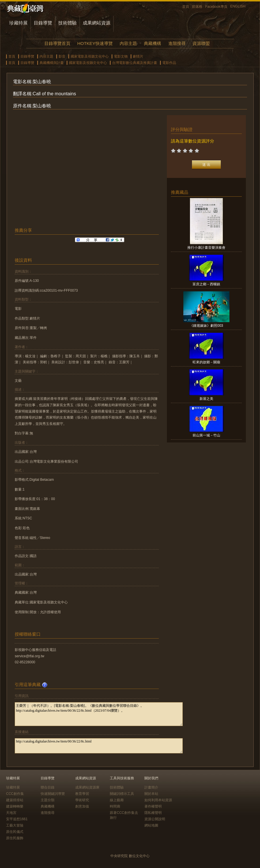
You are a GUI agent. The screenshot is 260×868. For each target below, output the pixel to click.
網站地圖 (151, 825)
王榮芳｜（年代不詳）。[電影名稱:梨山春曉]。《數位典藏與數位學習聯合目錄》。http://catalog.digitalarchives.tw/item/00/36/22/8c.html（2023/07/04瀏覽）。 (99, 714)
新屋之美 (206, 399)
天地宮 (11, 813)
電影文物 (121, 56)
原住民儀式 (15, 832)
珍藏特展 (18, 23)
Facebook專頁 (216, 7)
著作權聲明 (153, 806)
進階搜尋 (177, 43)
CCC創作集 (15, 794)
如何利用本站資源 (158, 800)
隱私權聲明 (153, 813)
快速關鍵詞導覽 (53, 794)
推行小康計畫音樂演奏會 (206, 248)
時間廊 (115, 806)
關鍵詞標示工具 (122, 794)
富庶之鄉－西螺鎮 (206, 284)
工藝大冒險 (15, 825)
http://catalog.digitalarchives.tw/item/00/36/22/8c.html (99, 746)
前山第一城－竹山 (206, 435)
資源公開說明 (155, 819)
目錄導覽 (43, 23)
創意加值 (82, 806)
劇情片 (138, 56)
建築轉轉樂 (15, 806)
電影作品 (169, 63)
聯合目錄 (48, 787)
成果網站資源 (97, 23)
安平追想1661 (17, 819)
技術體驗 (67, 23)
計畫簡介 (151, 787)
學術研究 (82, 800)
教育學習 (82, 794)
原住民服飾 (15, 838)
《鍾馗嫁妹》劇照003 (206, 326)
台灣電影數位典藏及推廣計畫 (135, 63)
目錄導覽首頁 (57, 43)
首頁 (186, 7)
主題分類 (48, 800)
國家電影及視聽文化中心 (90, 56)
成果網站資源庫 (87, 787)
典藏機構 (152, 43)
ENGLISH (238, 6)
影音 (62, 56)
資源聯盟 (201, 43)
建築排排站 (15, 800)
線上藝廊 (117, 800)
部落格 (197, 7)
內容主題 (128, 43)
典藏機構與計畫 (52, 63)
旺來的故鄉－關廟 (206, 362)
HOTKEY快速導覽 (95, 43)
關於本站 (151, 794)
